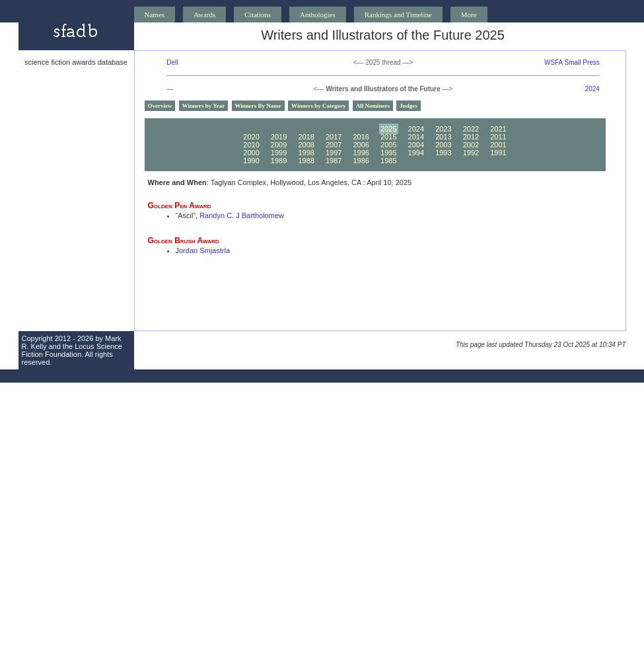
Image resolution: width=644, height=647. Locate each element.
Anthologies (318, 15)
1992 (471, 153)
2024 (592, 89)
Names (155, 15)
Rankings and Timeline (398, 15)
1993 (443, 153)
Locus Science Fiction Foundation (72, 350)
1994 (416, 153)
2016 (361, 137)
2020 (251, 137)
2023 (443, 129)
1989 (279, 161)
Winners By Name (258, 106)
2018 (306, 137)
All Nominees (373, 106)
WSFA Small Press (572, 62)
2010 (251, 145)
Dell (172, 62)
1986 (361, 161)
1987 (334, 161)
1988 (306, 161)
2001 (498, 145)
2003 (443, 145)
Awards (204, 15)
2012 (471, 137)
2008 (306, 145)
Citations (258, 15)
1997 (334, 153)
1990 (251, 161)
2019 (279, 137)
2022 (471, 129)
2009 (279, 145)
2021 (498, 129)
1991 (498, 153)
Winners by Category (318, 106)
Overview (160, 106)
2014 (416, 137)
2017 (334, 137)
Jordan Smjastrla (203, 250)
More (469, 15)
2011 (498, 137)
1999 (279, 153)
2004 (416, 145)
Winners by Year (204, 106)
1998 (306, 153)
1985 (388, 161)
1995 (388, 153)
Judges (409, 106)
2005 (388, 145)
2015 (388, 137)
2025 (388, 129)
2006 (361, 145)
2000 (251, 153)
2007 (334, 145)
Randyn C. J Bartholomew (242, 215)
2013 (443, 137)
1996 (361, 153)
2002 (471, 145)
